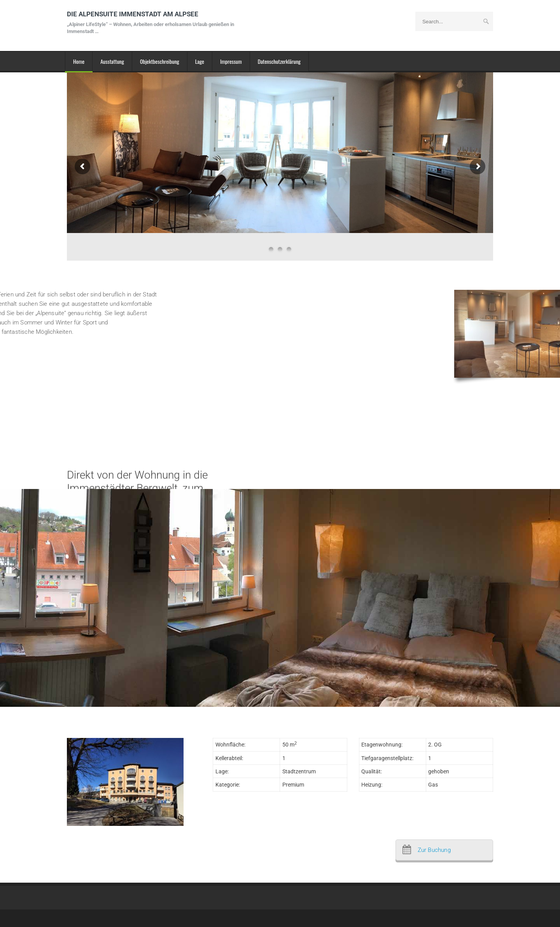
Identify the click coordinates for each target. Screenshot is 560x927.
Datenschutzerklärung (279, 61)
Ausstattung (112, 61)
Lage (200, 61)
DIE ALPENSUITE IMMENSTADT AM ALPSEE (152, 22)
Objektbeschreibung (160, 61)
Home (79, 61)
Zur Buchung (434, 850)
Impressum (231, 61)
